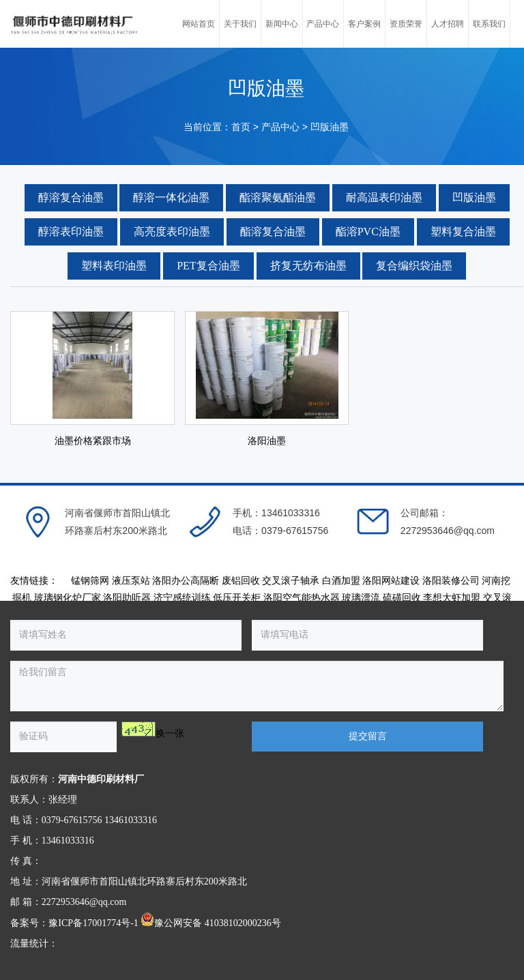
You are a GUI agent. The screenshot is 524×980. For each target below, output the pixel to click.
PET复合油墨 (208, 266)
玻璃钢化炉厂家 (68, 598)
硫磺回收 (402, 598)
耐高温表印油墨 (384, 197)
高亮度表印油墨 (172, 232)
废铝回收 (241, 581)
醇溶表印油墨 (71, 232)
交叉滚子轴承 (291, 581)
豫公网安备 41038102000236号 (211, 923)
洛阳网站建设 (391, 581)
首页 (241, 127)
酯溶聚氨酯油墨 (278, 197)
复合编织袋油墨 (414, 266)
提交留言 (368, 736)
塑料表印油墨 (114, 266)
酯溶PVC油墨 (368, 232)
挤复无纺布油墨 (308, 266)
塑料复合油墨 (463, 232)
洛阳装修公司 (451, 581)
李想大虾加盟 (452, 598)
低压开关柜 (237, 598)
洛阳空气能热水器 (302, 598)
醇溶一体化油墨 (171, 197)
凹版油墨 (330, 127)
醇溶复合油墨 (71, 197)
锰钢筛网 (90, 581)
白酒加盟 (341, 581)
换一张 (170, 733)
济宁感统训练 (182, 598)
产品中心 (280, 127)
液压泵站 (131, 581)
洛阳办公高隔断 (186, 581)
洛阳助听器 (127, 598)
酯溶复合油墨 (273, 232)
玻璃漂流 (361, 598)
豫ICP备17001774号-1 (93, 923)
